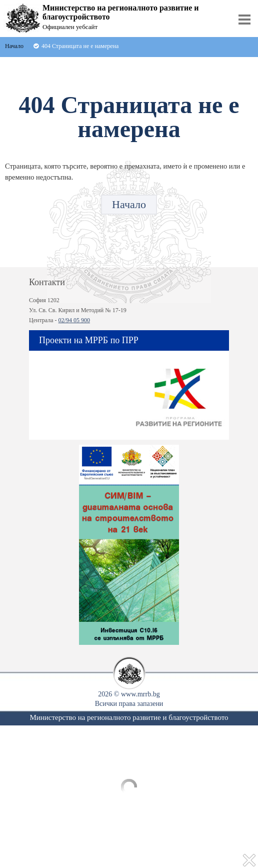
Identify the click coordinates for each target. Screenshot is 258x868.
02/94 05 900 (74, 320)
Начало (129, 204)
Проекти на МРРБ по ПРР (89, 340)
